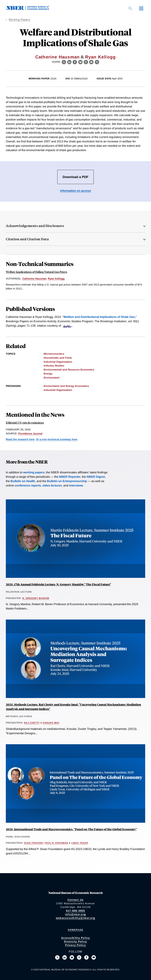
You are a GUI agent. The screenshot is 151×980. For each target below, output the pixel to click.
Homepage (76, 930)
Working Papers (20, 19)
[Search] (130, 8)
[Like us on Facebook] (86, 957)
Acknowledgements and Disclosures (35, 226)
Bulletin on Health (23, 481)
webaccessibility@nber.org (75, 918)
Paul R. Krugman (56, 843)
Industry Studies (54, 366)
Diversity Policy (75, 941)
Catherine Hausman (57, 57)
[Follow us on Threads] (79, 957)
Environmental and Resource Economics (69, 370)
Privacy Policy (75, 945)
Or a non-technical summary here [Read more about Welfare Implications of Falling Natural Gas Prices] (57, 439)
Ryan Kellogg (100, 57)
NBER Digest (96, 477)
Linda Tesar (80, 843)
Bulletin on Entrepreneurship (67, 481)
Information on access (76, 191)
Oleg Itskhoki (34, 843)
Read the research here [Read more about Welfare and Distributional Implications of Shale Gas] (20, 439)
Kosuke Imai (51, 723)
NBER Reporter (70, 477)
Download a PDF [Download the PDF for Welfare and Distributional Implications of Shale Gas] (75, 177)
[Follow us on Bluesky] (72, 957)
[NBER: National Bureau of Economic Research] (31, 9)
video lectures (52, 485)
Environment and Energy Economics (66, 386)
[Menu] (141, 8)
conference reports (28, 485)
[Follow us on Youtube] (94, 957)
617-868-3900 (76, 911)
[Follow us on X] (57, 957)
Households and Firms (58, 358)
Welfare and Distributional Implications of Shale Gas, (100, 317)
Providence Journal (30, 433)
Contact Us (76, 900)
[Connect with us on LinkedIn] (65, 957)
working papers (34, 472)
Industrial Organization (58, 362)
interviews (76, 485)
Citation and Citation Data (27, 239)
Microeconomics (54, 354)
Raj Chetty (32, 723)
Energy (48, 374)
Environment (52, 378)
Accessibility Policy (76, 938)
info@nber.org (75, 914)
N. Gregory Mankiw (36, 598)
